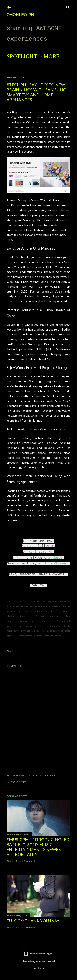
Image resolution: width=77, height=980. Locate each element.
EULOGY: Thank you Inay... (34, 921)
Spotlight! (23, 57)
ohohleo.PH (20, 15)
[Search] (68, 7)
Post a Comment (26, 861)
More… (55, 57)
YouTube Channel (53, 564)
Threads (20, 558)
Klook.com (17, 782)
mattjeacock (49, 961)
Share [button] (10, 651)
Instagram (43, 552)
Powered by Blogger (38, 954)
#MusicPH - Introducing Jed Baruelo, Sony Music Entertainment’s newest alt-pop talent (38, 847)
